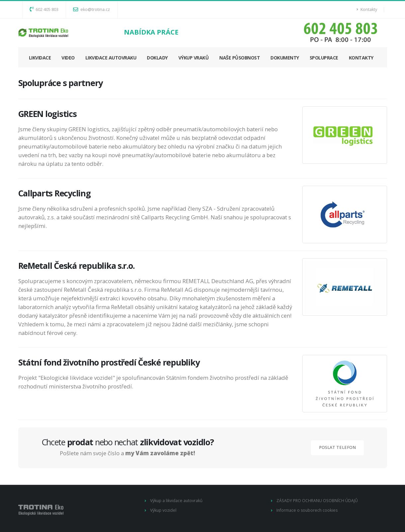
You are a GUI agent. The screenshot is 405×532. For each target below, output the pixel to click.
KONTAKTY (361, 58)
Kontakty (367, 9)
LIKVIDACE (40, 58)
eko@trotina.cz (92, 9)
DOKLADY (157, 58)
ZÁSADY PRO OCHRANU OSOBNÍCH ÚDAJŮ (318, 501)
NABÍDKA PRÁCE (151, 32)
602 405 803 (44, 9)
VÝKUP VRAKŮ (194, 58)
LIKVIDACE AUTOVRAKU (111, 58)
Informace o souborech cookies (308, 510)
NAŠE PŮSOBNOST (240, 58)
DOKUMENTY (285, 58)
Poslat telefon (337, 447)
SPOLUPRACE (324, 58)
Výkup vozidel (164, 510)
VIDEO (68, 58)
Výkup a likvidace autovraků (177, 501)
